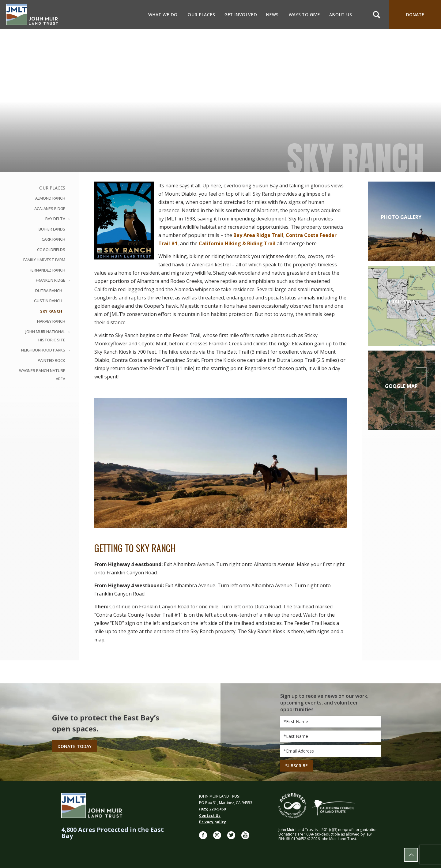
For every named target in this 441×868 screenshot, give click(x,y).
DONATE (415, 15)
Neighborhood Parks (43, 350)
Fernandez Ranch (47, 270)
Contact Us (210, 815)
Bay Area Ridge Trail (258, 235)
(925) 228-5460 (212, 809)
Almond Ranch (50, 198)
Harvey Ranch (51, 321)
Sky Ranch (51, 311)
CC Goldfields (51, 250)
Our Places (52, 188)
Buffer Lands (52, 229)
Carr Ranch (53, 239)
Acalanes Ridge (50, 209)
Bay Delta (55, 219)
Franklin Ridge (51, 280)
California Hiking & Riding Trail (237, 243)
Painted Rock (51, 360)
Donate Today (75, 746)
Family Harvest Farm (44, 260)
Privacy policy (213, 822)
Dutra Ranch (49, 291)
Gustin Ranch (48, 301)
